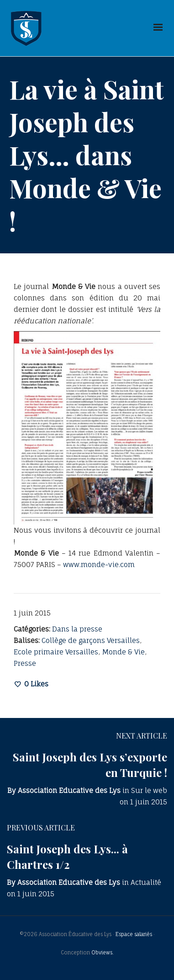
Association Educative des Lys (69, 790)
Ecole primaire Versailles (56, 652)
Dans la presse (77, 629)
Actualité (146, 882)
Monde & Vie (123, 652)
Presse (25, 663)
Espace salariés (134, 934)
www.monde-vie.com (99, 565)
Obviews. (103, 953)
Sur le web (149, 790)
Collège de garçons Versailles (91, 640)
